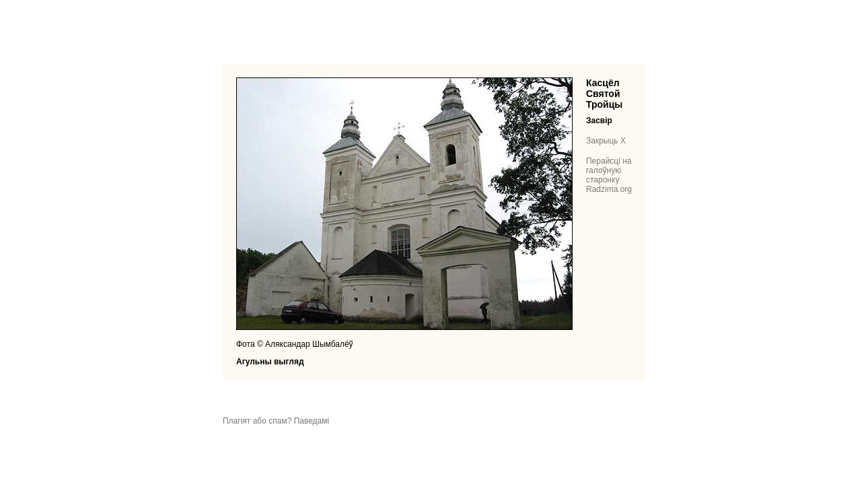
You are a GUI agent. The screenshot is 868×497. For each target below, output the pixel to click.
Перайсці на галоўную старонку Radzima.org (609, 175)
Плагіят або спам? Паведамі (276, 421)
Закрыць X (606, 141)
